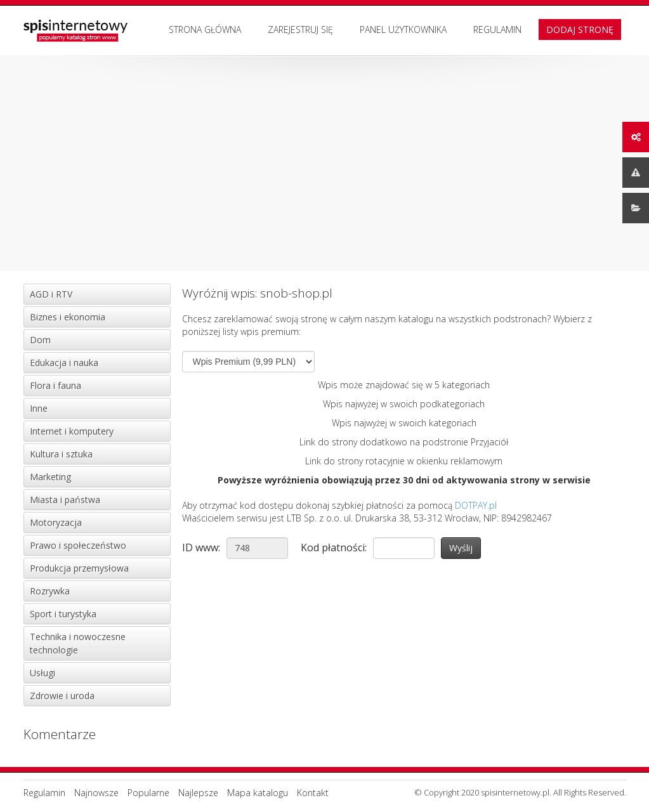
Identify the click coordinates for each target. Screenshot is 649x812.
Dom (40, 340)
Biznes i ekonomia (68, 317)
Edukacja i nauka (64, 363)
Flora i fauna (56, 385)
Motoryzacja (56, 522)
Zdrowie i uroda (62, 696)
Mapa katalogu (258, 793)
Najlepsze (198, 793)
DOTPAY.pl (476, 505)
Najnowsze (96, 793)
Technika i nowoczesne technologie (78, 643)
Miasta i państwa (65, 500)
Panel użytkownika (403, 29)
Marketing (50, 477)
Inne (39, 408)
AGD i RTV (51, 294)
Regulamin (497, 29)
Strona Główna (205, 29)
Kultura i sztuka (61, 454)
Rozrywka (50, 591)
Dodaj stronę (580, 29)
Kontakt (313, 793)
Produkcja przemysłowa (79, 568)
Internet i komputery (72, 431)
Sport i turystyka (63, 614)
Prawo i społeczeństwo (78, 545)
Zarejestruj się (300, 29)
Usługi (43, 673)
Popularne (148, 793)
